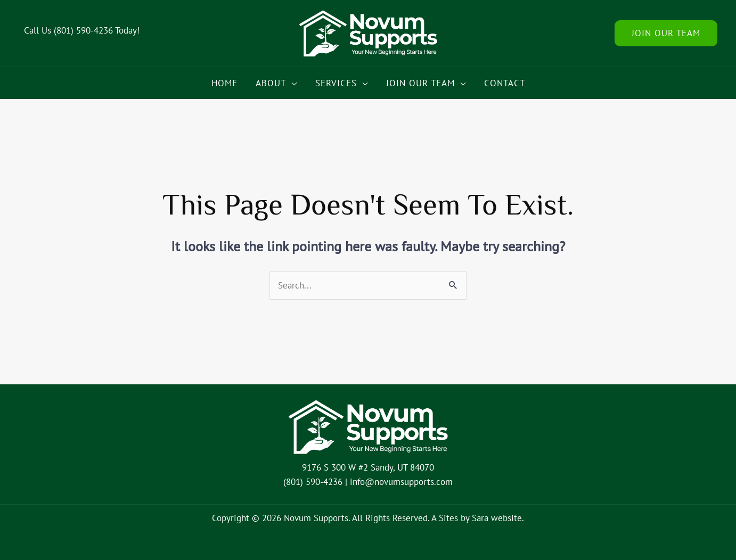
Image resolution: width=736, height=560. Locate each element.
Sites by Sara (464, 518)
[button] (666, 33)
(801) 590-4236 (83, 30)
